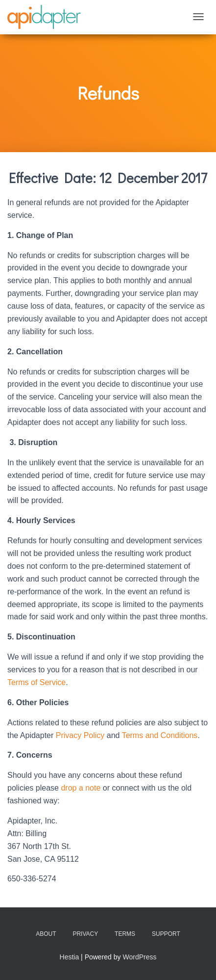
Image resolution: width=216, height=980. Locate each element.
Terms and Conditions (160, 735)
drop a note (81, 788)
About (46, 934)
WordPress (139, 957)
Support (166, 934)
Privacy (85, 934)
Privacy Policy (80, 735)
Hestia (70, 957)
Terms (125, 934)
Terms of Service (36, 682)
